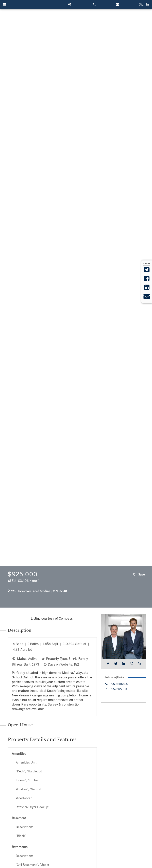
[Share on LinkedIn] (147, 289)
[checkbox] (139, 574)
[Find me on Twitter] (116, 664)
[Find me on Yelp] (139, 664)
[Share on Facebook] (147, 280)
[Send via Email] (147, 298)
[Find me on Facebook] (108, 664)
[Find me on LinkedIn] (123, 664)
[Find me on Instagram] (131, 664)
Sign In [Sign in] (144, 5)
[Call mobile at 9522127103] (115, 689)
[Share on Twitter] (147, 271)
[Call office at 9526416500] (116, 684)
